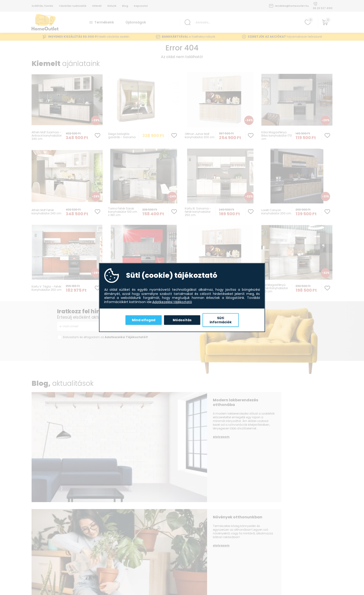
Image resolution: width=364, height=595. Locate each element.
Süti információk (221, 320)
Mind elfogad (144, 320)
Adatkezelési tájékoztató (172, 302)
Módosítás (182, 320)
